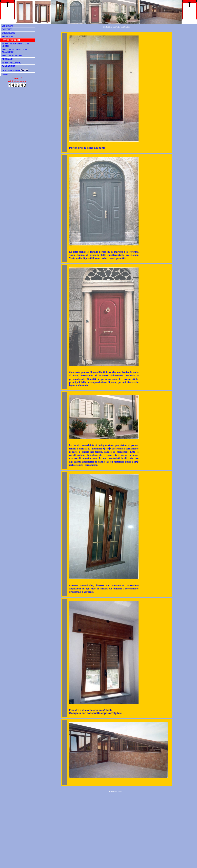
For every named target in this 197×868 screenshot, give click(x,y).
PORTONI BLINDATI (12, 56)
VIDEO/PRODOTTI (15, 71)
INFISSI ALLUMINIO (12, 63)
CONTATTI (7, 29)
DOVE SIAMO (9, 33)
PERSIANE (7, 59)
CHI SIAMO (7, 26)
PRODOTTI (7, 36)
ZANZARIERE (9, 66)
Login (5, 74)
